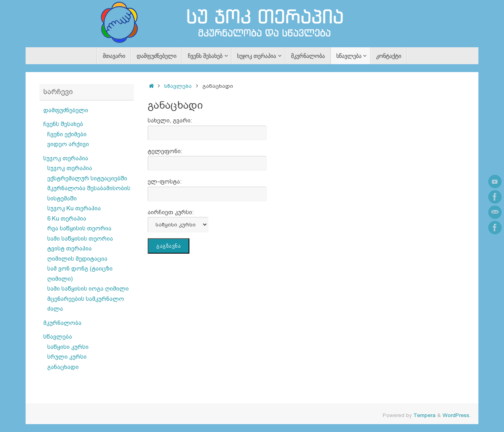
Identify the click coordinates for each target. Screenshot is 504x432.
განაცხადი (63, 367)
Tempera (424, 415)
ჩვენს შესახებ (63, 124)
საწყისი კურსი (68, 347)
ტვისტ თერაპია (69, 248)
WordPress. (457, 415)
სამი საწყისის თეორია (80, 238)
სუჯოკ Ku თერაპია (74, 208)
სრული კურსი (67, 357)
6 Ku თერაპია (67, 218)
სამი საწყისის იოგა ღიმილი (88, 288)
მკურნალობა (62, 323)
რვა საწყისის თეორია (79, 228)
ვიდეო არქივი (68, 144)
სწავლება (178, 86)
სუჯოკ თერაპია (66, 158)
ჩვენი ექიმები (67, 134)
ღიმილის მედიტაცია (77, 259)
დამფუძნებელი (66, 110)
